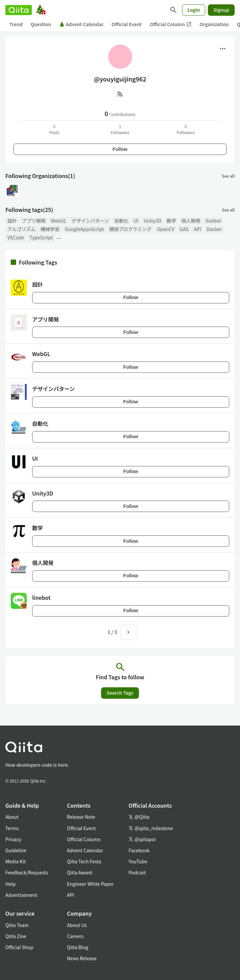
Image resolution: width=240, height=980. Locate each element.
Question (41, 24)
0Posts (54, 129)
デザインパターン (90, 221)
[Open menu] (223, 49)
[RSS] (120, 94)
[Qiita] (19, 10)
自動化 (121, 221)
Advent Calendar (82, 24)
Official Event (127, 24)
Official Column (171, 24)
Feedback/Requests (27, 872)
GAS (184, 229)
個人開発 (191, 221)
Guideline (16, 850)
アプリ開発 (34, 221)
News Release (82, 958)
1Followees (120, 129)
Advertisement (21, 895)
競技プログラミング (131, 229)
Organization (214, 24)
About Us (77, 925)
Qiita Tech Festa (84, 861)
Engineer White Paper (90, 884)
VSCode (16, 237)
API (197, 229)
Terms (12, 828)
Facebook (139, 850)
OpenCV (166, 229)
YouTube (138, 861)
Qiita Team (17, 925)
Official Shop (19, 947)
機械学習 (50, 229)
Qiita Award (79, 872)
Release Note (81, 817)
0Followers (186, 129)
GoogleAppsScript (85, 229)
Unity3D (152, 221)
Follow (120, 149)
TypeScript (41, 237)
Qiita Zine (16, 936)
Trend (16, 24)
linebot (213, 221)
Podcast (137, 872)
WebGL (59, 221)
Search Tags (120, 693)
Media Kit (16, 861)
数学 (171, 221)
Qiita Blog (78, 947)
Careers (75, 936)
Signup (221, 10)
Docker (214, 229)
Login (194, 10)
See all (228, 176)
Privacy (13, 839)
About (12, 817)
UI (136, 221)
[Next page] (129, 632)
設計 (12, 221)
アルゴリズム (21, 229)
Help (11, 884)
